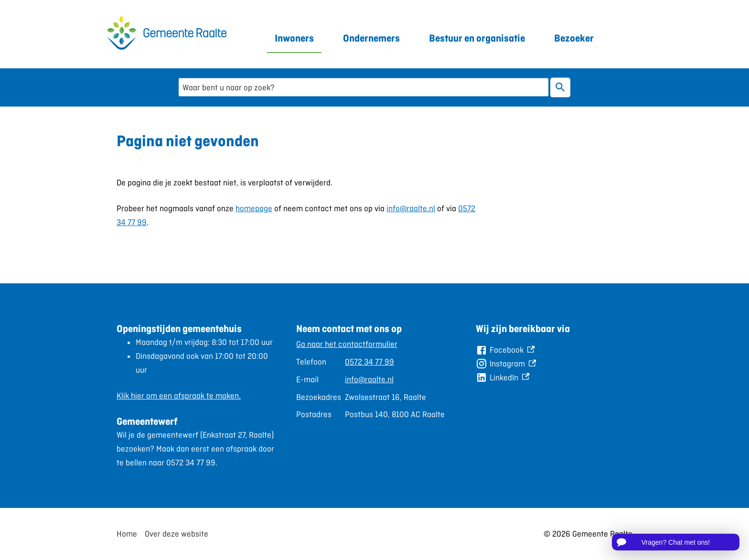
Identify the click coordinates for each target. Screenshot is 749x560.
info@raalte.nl (411, 208)
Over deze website (177, 534)
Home (127, 534)
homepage (254, 208)
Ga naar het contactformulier (347, 344)
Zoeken (560, 87)
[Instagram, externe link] (506, 364)
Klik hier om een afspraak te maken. (179, 396)
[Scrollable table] (371, 379)
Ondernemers (371, 38)
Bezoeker (574, 38)
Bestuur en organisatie (477, 38)
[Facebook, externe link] (505, 350)
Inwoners (294, 38)
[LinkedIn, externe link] (503, 378)
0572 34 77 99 (369, 362)
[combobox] (364, 87)
